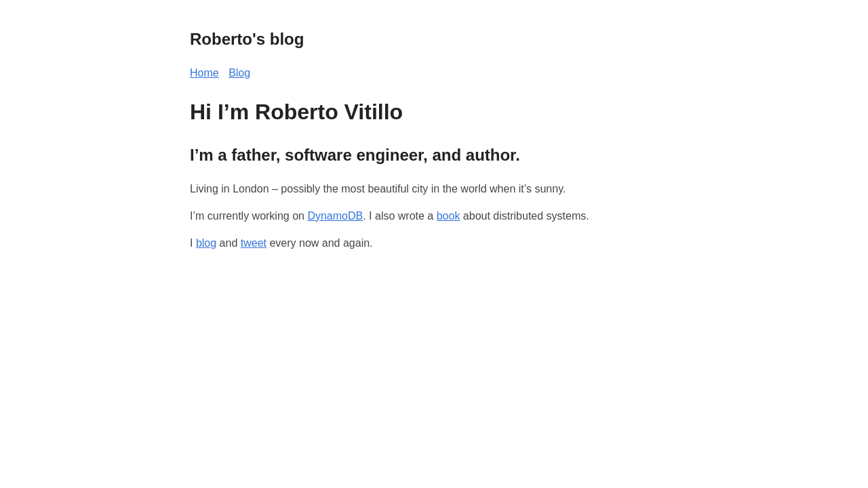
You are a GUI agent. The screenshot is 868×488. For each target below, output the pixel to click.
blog (206, 243)
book (449, 216)
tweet (254, 243)
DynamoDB (335, 216)
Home (204, 73)
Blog (239, 73)
